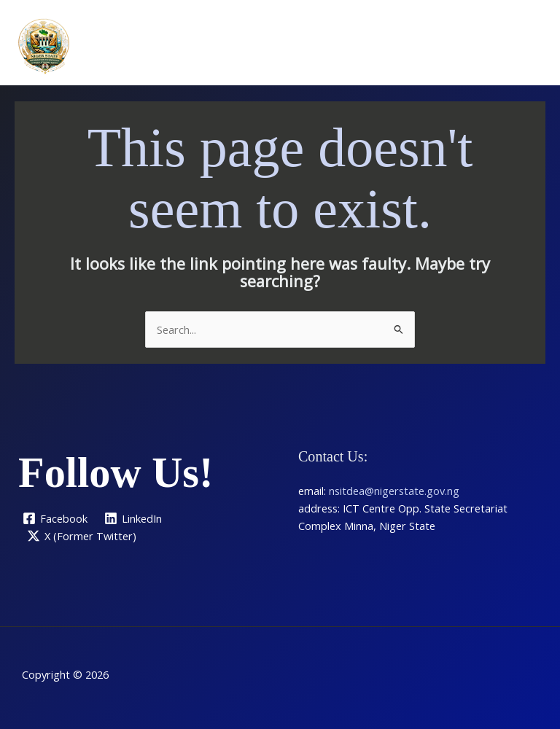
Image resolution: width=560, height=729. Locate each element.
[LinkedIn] (134, 518)
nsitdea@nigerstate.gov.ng (394, 491)
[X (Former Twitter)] (82, 536)
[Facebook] (55, 518)
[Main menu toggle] (530, 46)
